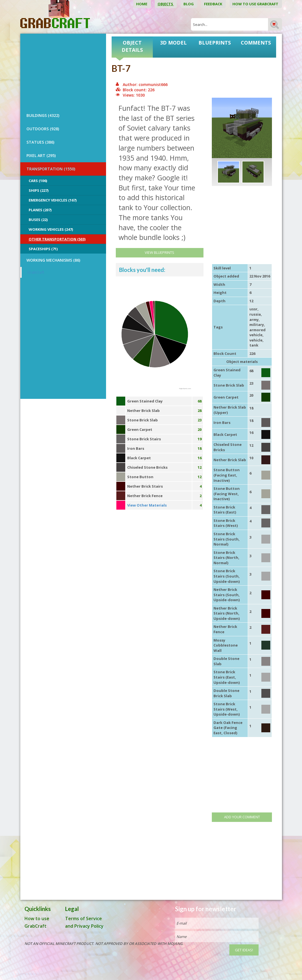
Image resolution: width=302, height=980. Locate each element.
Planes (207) (40, 210)
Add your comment (242, 817)
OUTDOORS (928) (43, 129)
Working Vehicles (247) (51, 229)
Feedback (213, 4)
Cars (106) (38, 181)
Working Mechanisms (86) (53, 260)
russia (255, 314)
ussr (253, 309)
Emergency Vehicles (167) (53, 200)
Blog (189, 4)
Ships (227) (39, 190)
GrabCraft (36, 272)
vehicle (256, 340)
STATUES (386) (40, 142)
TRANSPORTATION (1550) (51, 169)
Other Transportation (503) (57, 239)
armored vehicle (257, 332)
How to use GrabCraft (256, 4)
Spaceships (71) (43, 249)
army (254, 320)
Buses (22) (38, 220)
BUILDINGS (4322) (43, 115)
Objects (166, 4)
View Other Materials (147, 505)
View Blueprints (159, 252)
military (257, 325)
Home (142, 4)
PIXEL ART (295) (41, 155)
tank (254, 345)
